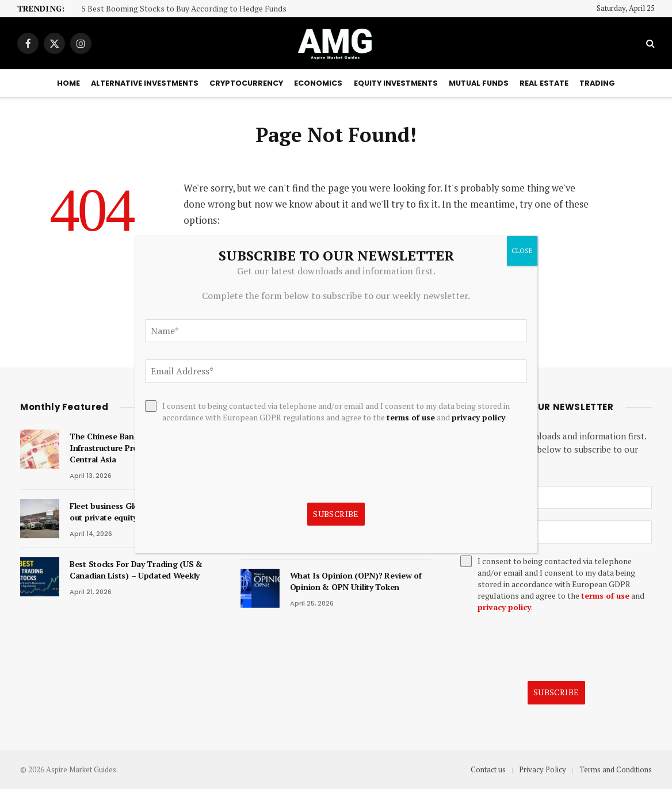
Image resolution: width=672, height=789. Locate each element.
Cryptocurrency (246, 83)
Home (68, 83)
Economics (318, 83)
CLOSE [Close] (522, 250)
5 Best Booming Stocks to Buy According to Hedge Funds (184, 9)
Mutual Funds (479, 83)
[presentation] (548, 647)
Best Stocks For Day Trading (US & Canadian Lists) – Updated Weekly (136, 570)
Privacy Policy (543, 769)
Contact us (488, 769)
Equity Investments (396, 83)
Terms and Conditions (616, 769)
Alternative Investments (145, 83)
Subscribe (556, 692)
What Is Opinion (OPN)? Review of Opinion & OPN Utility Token (356, 581)
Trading (597, 83)
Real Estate (544, 83)
